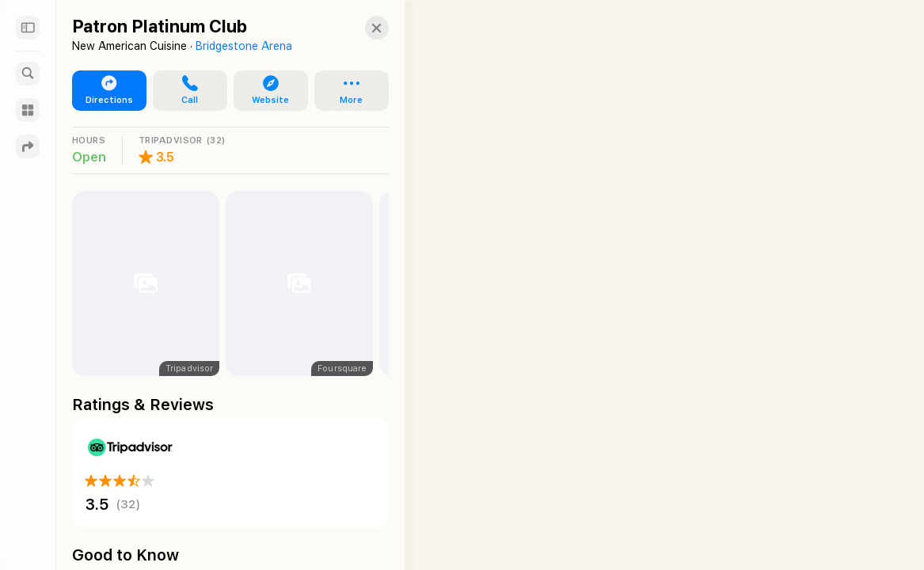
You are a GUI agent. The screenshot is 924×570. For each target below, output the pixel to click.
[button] (361, 28)
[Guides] (28, 110)
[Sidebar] (28, 28)
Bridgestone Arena (244, 46)
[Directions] (28, 146)
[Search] (28, 74)
